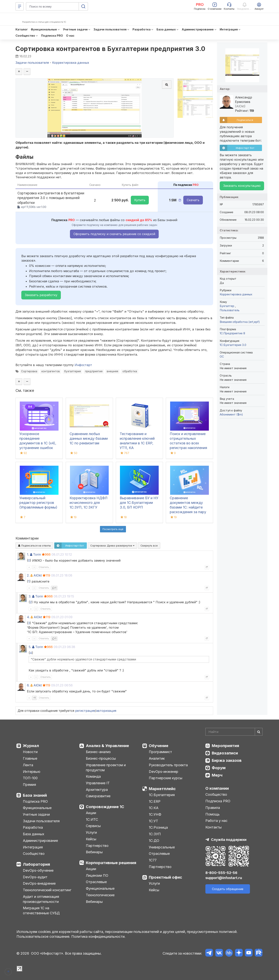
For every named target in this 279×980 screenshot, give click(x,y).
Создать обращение (228, 889)
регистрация (85, 711)
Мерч (217, 775)
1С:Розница (158, 827)
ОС (222, 356)
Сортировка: (112, 546)
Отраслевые (96, 882)
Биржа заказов (227, 760)
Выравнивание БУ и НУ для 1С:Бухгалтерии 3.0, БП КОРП (139, 503)
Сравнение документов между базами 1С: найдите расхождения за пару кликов (188, 507)
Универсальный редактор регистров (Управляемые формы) (38, 503)
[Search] (234, 732)
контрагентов (51, 371)
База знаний (35, 795)
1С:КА (154, 808)
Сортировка (29, 371)
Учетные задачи (36, 814)
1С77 (153, 860)
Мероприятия (225, 746)
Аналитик (157, 758)
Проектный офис (165, 877)
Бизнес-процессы (101, 758)
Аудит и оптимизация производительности (41, 899)
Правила (213, 808)
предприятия (94, 371)
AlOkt (38, 575)
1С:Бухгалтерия (162, 795)
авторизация (106, 711)
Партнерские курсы (166, 778)
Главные (30, 758)
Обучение (159, 746)
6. (28, 685)
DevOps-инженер (164, 772)
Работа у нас (216, 821)
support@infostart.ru (224, 878)
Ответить (44, 567)
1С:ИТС (92, 819)
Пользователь (230, 310)
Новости (30, 752)
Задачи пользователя (41, 821)
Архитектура (97, 790)
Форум (219, 768)
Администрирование (40, 841)
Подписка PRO (35, 801)
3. (30, 596)
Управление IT (98, 783)
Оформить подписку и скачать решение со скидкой (114, 234)
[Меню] (20, 6)
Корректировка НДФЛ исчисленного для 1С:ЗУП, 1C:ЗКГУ (88, 503)
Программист (160, 752)
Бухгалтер (227, 306)
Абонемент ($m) (231, 414)
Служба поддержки (229, 840)
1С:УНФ (155, 814)
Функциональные (37, 808)
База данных (34, 834)
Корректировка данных (236, 294)
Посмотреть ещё (113, 529)
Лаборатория (36, 864)
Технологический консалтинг (47, 890)
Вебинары (94, 852)
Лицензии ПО (97, 875)
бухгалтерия (72, 371)
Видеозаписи (225, 753)
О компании (217, 788)
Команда (93, 776)
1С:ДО (154, 841)
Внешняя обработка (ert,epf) (240, 322)
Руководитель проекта (168, 765)
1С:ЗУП (155, 834)
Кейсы (91, 839)
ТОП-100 (30, 778)
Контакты (214, 827)
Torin (37, 554)
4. (28, 617)
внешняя (112, 371)
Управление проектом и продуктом (106, 768)
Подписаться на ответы (34, 546)
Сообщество (34, 854)
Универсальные (162, 847)
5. (30, 647)
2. (28, 575)
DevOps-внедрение (39, 883)
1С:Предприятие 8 (232, 333)
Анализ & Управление (107, 746)
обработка (130, 371)
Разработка (33, 827)
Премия (29, 785)
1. (28, 554)
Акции (91, 813)
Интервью (32, 772)
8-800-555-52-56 (221, 873)
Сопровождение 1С (105, 807)
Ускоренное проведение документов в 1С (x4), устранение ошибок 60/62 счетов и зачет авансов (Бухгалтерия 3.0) (38, 448)
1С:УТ (153, 821)
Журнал (31, 746)
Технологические (100, 895)
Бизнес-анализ (98, 752)
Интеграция (33, 847)
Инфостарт (83, 365)
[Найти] (259, 732)
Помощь (213, 814)
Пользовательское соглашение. (43, 936)
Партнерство (97, 846)
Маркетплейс (162, 789)
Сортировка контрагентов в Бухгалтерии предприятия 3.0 (110, 49)
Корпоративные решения (111, 863)
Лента (28, 765)
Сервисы (93, 826)
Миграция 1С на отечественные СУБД (41, 911)
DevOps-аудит (35, 877)
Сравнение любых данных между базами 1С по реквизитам (89, 438)
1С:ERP (155, 801)
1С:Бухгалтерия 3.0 (233, 345)
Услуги (91, 832)
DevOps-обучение (38, 870)
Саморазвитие (98, 796)
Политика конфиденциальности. (98, 936)
